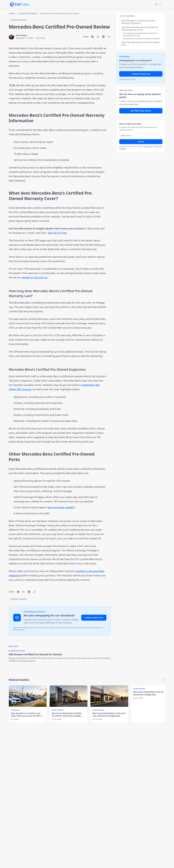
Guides (12, 13)
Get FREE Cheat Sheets (141, 111)
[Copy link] (109, 37)
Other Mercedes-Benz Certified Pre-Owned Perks (140, 44)
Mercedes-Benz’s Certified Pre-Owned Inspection (142, 39)
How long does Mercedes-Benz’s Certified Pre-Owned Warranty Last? (141, 34)
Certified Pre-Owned (28, 13)
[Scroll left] (158, 680)
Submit (141, 142)
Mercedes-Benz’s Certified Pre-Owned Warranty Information (138, 22)
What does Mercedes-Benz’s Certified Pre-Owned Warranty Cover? (140, 29)
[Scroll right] (163, 680)
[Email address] (141, 136)
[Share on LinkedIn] (103, 37)
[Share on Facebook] (92, 37)
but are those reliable (61, 507)
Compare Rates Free (94, 618)
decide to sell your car (35, 277)
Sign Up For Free (57, 233)
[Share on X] (98, 37)
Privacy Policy (148, 146)
